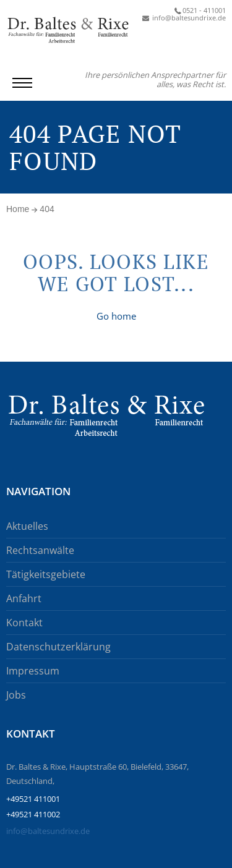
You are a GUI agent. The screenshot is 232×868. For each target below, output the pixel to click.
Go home (116, 316)
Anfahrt (24, 598)
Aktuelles (27, 526)
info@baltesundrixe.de (48, 831)
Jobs (16, 695)
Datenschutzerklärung (58, 647)
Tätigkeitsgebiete (46, 574)
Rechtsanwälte (40, 550)
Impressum (33, 671)
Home (18, 209)
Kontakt (24, 623)
